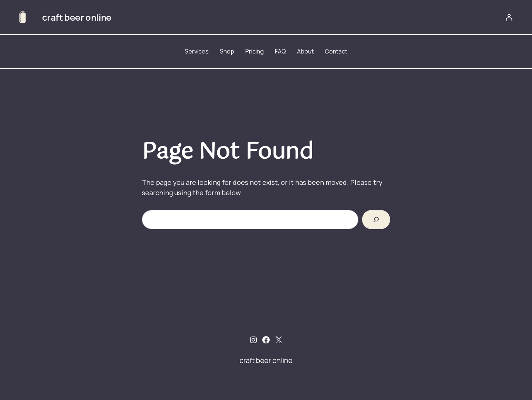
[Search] (376, 220)
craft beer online (77, 17)
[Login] (509, 17)
